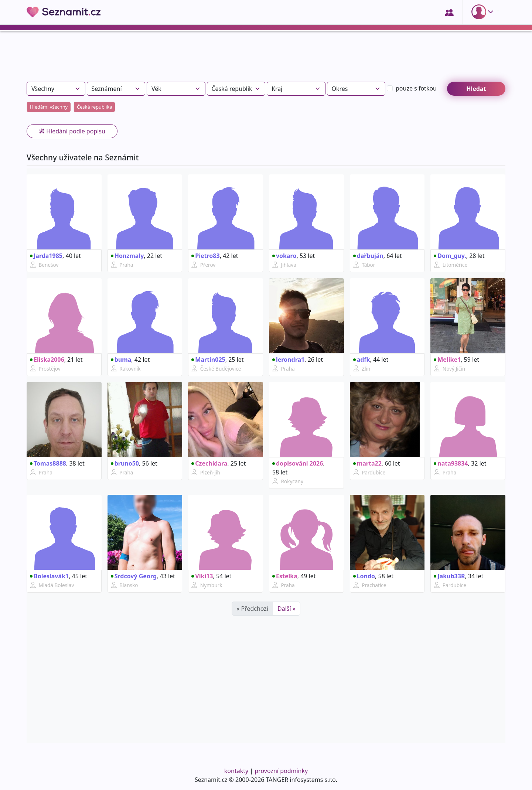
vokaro (284, 256)
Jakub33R (449, 576)
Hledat (476, 89)
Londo (364, 576)
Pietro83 (205, 256)
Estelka (285, 576)
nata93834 (451, 463)
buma (121, 360)
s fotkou (416, 88)
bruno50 (125, 463)
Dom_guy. (450, 256)
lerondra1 (288, 360)
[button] (484, 12)
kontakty (236, 771)
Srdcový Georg (134, 576)
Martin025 (208, 360)
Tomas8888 (48, 463)
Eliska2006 (47, 360)
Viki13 (202, 576)
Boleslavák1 (49, 576)
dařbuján (368, 256)
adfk (362, 360)
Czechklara (209, 463)
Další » (287, 609)
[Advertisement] (266, 59)
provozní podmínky (281, 771)
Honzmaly (127, 256)
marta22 (367, 463)
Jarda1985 (46, 256)
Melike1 (447, 360)
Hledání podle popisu (72, 131)
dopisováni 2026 (298, 463)
